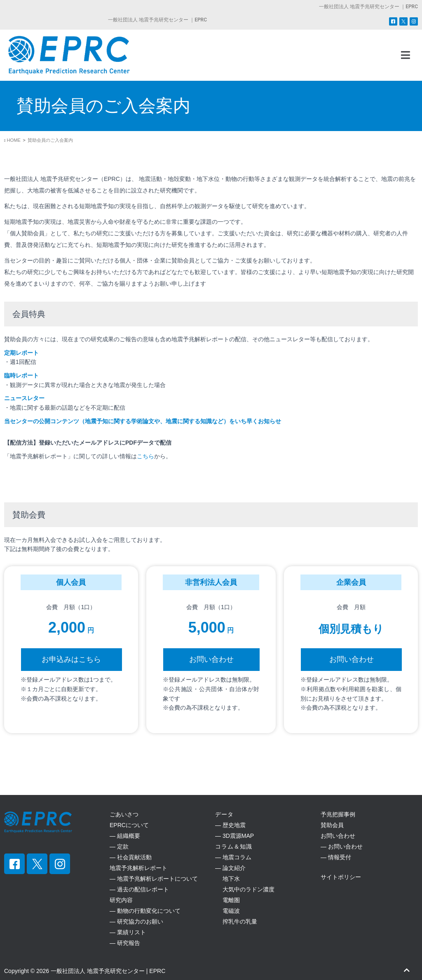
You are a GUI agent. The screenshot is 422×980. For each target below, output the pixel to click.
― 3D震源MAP (234, 836)
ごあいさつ (124, 814)
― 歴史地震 (230, 825)
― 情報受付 (336, 857)
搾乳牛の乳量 (236, 921)
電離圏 (227, 900)
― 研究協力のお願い (136, 921)
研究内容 (121, 900)
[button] (406, 55)
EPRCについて (129, 825)
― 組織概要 (125, 836)
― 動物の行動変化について (145, 911)
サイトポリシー (341, 877)
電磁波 (227, 911)
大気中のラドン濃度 (245, 889)
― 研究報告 (125, 943)
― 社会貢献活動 (131, 857)
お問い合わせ (211, 659)
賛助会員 (332, 825)
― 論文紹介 (230, 868)
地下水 (227, 879)
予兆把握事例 (338, 814)
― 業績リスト (128, 932)
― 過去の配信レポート (139, 889)
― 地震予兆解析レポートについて (154, 879)
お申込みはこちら (71, 659)
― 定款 (119, 846)
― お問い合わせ (342, 846)
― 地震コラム (233, 857)
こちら (145, 456)
